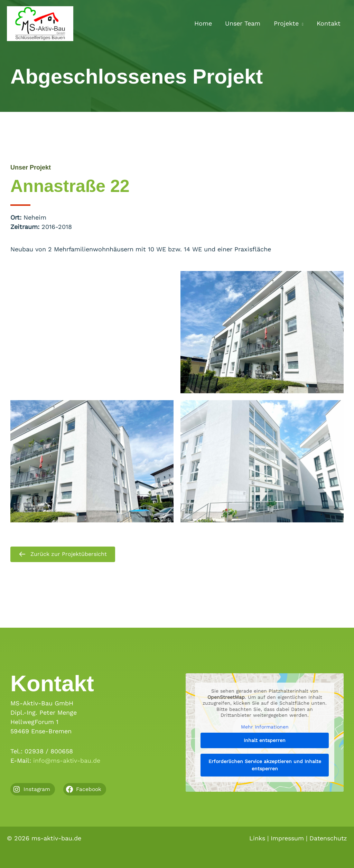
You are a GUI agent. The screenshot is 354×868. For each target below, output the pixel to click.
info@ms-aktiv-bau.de (67, 761)
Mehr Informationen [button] (265, 727)
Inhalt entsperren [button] (265, 740)
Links (257, 838)
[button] (302, 23)
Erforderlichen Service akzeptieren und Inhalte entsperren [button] (265, 765)
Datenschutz (328, 838)
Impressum (287, 838)
